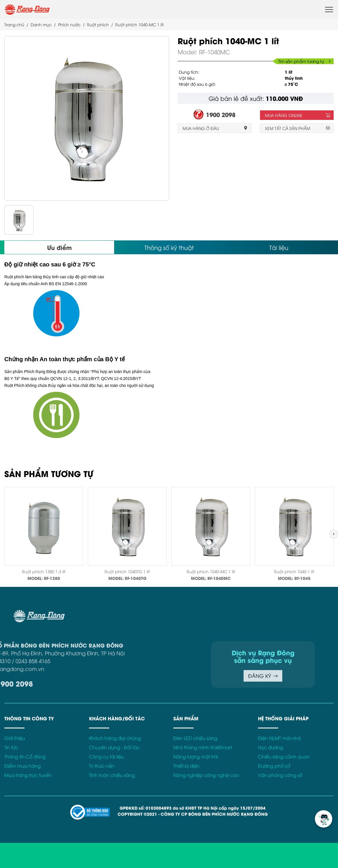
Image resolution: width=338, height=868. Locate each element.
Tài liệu (279, 247)
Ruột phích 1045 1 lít (294, 571)
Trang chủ (14, 24)
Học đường (271, 747)
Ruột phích (98, 24)
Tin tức (11, 747)
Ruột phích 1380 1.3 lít (44, 571)
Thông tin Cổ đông (25, 756)
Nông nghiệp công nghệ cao (206, 775)
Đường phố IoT (274, 766)
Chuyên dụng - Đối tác (114, 747)
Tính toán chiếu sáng (112, 775)
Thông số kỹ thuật (169, 247)
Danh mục (41, 24)
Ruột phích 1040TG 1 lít (127, 571)
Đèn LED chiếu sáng (195, 738)
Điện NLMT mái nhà (279, 738)
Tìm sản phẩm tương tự (304, 61)
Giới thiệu (15, 738)
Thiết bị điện (186, 766)
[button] (334, 534)
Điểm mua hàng (23, 766)
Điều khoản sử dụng (281, 613)
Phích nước (69, 24)
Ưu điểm (59, 247)
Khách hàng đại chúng (115, 738)
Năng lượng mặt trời (196, 756)
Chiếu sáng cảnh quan (284, 756)
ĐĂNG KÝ (207, 676)
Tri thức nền (102, 766)
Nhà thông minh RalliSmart (203, 747)
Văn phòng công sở (280, 775)
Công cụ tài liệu (106, 756)
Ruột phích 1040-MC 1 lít (211, 571)
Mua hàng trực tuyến (28, 775)
